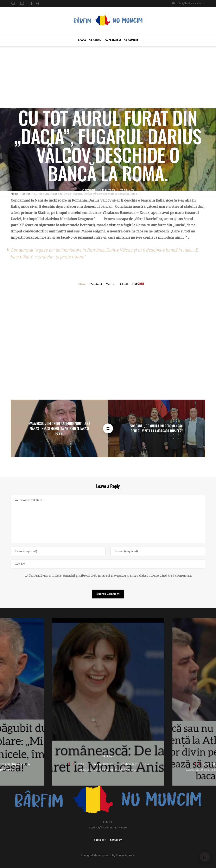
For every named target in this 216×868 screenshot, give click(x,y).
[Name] (58, 551)
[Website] (108, 564)
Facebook (95, 284)
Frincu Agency (125, 855)
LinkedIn (124, 284)
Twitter (110, 284)
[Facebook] (32, 4)
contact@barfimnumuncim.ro (190, 3)
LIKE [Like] (136, 284)
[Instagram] (37, 4)
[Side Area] (205, 857)
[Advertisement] (108, 77)
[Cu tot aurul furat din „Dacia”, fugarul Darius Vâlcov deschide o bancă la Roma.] (108, 428)
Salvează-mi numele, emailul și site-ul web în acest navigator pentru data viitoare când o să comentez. (110, 575)
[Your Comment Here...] (108, 519)
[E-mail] (158, 551)
